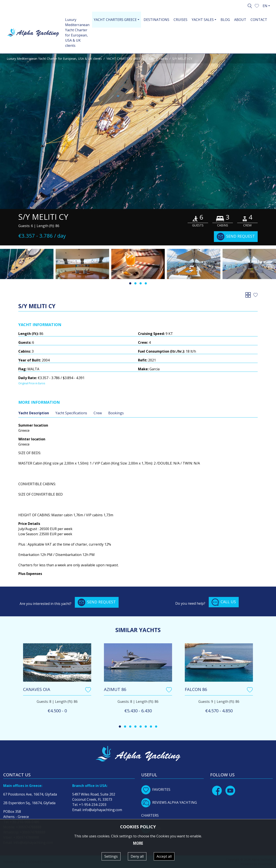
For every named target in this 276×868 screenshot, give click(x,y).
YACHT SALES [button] (203, 20)
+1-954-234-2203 (93, 805)
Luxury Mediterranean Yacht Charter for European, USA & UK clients (77, 33)
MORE (138, 843)
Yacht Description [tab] (34, 413)
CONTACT (259, 20)
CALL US (224, 602)
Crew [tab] (98, 413)
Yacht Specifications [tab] (71, 413)
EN (265, 6)
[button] (257, 5)
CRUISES (180, 20)
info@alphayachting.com (102, 810)
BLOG (225, 20)
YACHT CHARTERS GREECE (125, 59)
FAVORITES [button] (156, 790)
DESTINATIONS (156, 20)
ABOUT (240, 20)
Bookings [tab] (116, 413)
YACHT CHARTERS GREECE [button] (115, 20)
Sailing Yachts (158, 59)
